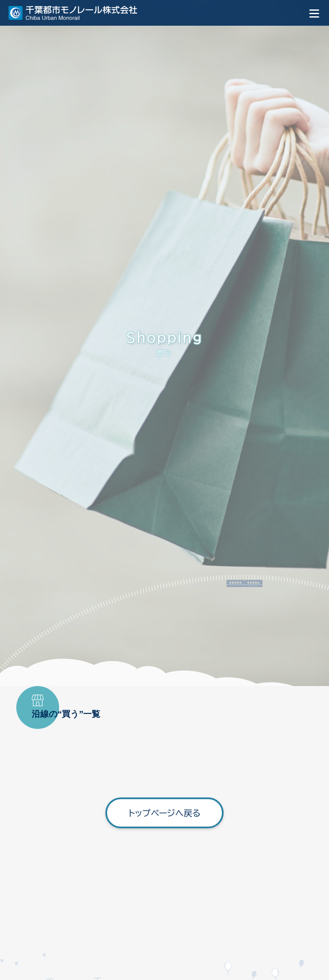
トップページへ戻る (164, 813)
